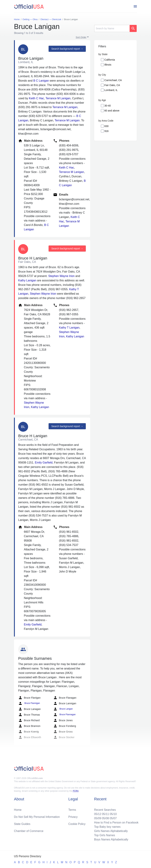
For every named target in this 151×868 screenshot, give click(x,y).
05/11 (105, 814)
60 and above (112, 111)
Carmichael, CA (113, 80)
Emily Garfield (44, 463)
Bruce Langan (63, 709)
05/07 (113, 818)
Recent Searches (105, 810)
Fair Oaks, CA (112, 85)
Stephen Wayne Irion (61, 276)
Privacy (73, 817)
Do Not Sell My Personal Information (37, 817)
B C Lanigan (41, 81)
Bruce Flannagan (64, 715)
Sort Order (81, 37)
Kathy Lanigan (27, 280)
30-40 (108, 106)
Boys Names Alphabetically (111, 839)
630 (107, 126)
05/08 (105, 818)
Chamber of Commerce (29, 831)
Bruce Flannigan (29, 703)
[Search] (112, 28)
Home (18, 810)
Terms (72, 810)
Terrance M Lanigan (58, 98)
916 (107, 131)
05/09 (98, 818)
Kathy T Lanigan (69, 328)
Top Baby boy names (107, 827)
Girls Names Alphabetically (111, 831)
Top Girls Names (104, 835)
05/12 (98, 814)
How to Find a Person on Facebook (116, 823)
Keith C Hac (36, 98)
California (110, 60)
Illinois (108, 65)
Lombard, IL (111, 90)
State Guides (22, 824)
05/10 (113, 814)
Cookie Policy (77, 824)
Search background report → (67, 49)
